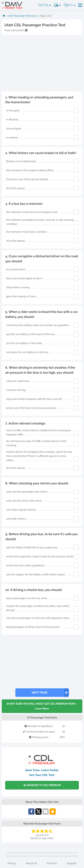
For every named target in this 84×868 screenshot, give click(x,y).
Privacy (12, 863)
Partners (52, 863)
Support (72, 863)
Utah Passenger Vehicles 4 (22, 16)
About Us (32, 863)
